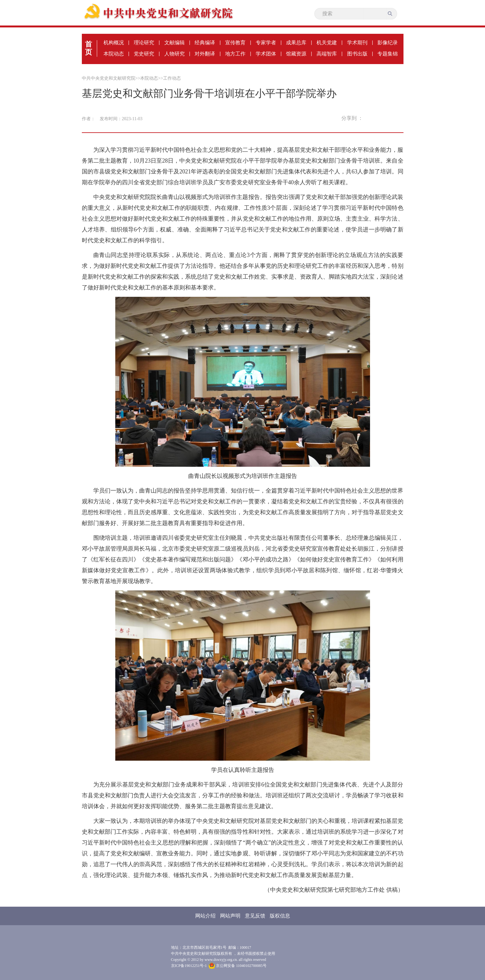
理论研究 (144, 43)
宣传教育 (235, 43)
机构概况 (114, 43)
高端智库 (327, 54)
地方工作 (235, 54)
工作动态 (172, 78)
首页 (89, 48)
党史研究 (144, 54)
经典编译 (205, 43)
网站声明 (230, 916)
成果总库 (296, 43)
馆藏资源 (296, 54)
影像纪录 (388, 43)
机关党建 (327, 43)
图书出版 (357, 54)
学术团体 (266, 54)
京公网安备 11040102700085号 (238, 966)
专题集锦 (388, 54)
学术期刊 (357, 43)
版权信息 (280, 916)
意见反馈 (255, 916)
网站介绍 (205, 916)
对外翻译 (205, 54)
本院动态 (114, 54)
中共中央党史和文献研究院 (109, 78)
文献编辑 (175, 43)
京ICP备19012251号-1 (189, 966)
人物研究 (175, 54)
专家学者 (266, 43)
